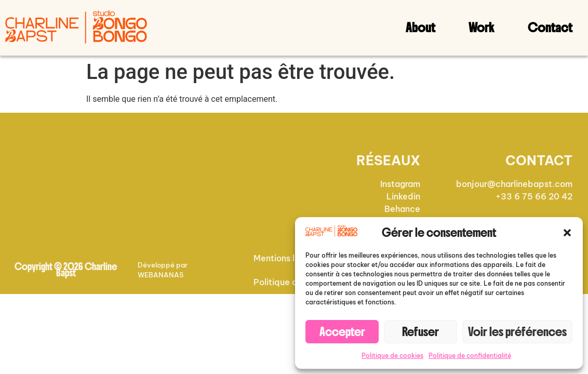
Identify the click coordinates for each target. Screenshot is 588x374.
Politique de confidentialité (470, 356)
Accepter (342, 332)
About (420, 28)
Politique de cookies (392, 356)
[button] (567, 233)
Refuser (420, 332)
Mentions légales (288, 258)
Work (482, 28)
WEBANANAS (161, 275)
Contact (550, 28)
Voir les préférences (517, 332)
